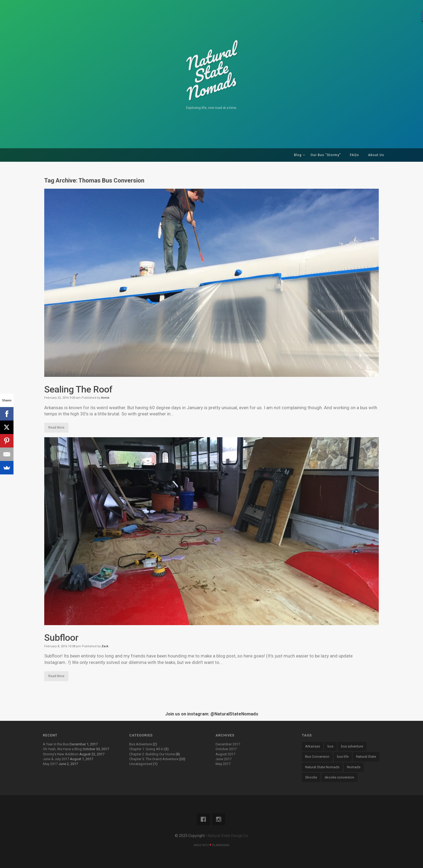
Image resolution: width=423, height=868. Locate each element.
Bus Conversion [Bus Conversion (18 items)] (317, 757)
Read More (56, 428)
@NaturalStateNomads (234, 714)
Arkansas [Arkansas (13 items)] (313, 746)
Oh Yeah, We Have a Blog (62, 749)
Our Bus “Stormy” (326, 155)
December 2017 (228, 744)
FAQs (354, 155)
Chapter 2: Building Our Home (152, 754)
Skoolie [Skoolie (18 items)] (311, 777)
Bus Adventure (141, 744)
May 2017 (50, 764)
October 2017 (226, 749)
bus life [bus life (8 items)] (343, 757)
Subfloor (61, 638)
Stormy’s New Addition (61, 754)
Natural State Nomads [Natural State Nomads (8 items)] (322, 767)
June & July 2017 (56, 759)
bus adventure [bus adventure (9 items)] (352, 746)
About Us (376, 155)
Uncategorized (141, 764)
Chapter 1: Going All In (146, 749)
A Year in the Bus (56, 744)
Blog (298, 155)
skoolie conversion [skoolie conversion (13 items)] (339, 777)
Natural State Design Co (228, 836)
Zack (105, 646)
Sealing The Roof (78, 389)
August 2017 (225, 754)
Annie (105, 398)
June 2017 (224, 759)
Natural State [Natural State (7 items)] (366, 757)
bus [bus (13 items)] (330, 746)
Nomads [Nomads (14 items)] (354, 767)
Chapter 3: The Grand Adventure (154, 759)
